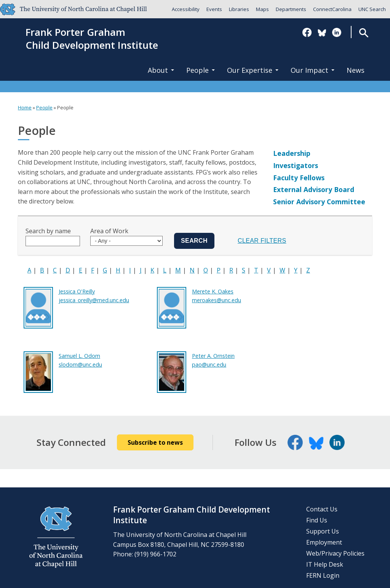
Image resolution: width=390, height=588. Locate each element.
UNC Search (372, 9)
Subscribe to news (155, 442)
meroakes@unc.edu (217, 300)
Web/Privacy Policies (335, 553)
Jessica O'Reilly (77, 291)
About (161, 70)
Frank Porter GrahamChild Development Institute (92, 39)
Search (364, 33)
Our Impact (312, 70)
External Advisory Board (314, 189)
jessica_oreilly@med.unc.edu (94, 300)
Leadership (292, 153)
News (356, 70)
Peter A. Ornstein (213, 356)
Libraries (239, 9)
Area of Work (109, 231)
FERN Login (323, 575)
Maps (262, 9)
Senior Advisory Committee (319, 202)
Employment (324, 542)
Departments (291, 9)
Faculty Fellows (299, 178)
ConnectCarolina (332, 9)
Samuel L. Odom (79, 356)
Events (214, 9)
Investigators (296, 165)
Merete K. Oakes (213, 291)
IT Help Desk (325, 564)
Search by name (48, 231)
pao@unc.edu (209, 364)
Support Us (323, 531)
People (201, 70)
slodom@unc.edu (80, 364)
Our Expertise (253, 70)
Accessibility (186, 9)
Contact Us (322, 509)
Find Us (317, 520)
